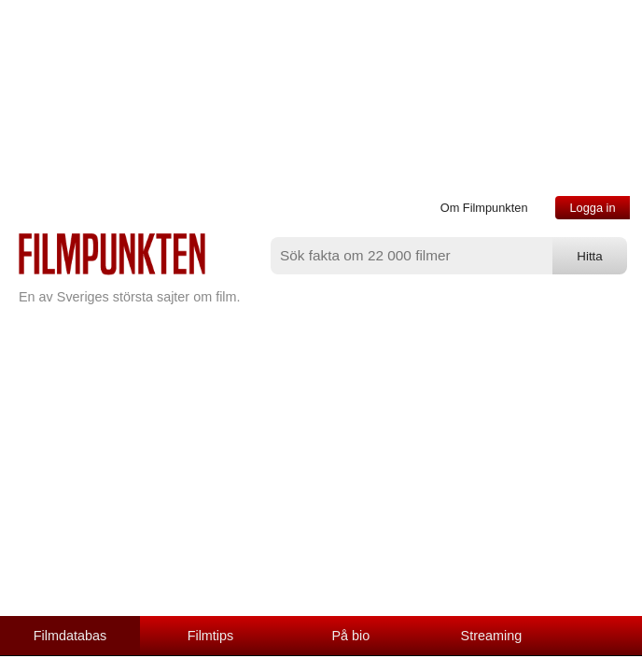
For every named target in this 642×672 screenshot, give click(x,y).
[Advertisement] (321, 476)
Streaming (492, 636)
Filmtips (211, 636)
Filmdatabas (70, 636)
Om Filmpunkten (484, 208)
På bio (351, 636)
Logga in (592, 208)
